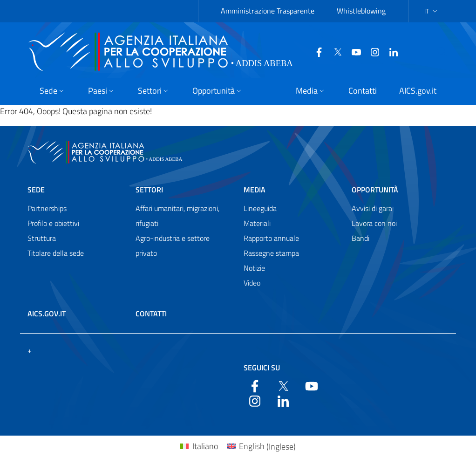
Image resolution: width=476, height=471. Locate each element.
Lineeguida (260, 208)
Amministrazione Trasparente (268, 11)
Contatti (151, 314)
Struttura (42, 238)
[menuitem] (199, 447)
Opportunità (375, 190)
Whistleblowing (361, 11)
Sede (36, 190)
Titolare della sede (56, 253)
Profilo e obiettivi (53, 223)
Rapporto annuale (271, 238)
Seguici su (262, 368)
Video (252, 283)
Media (255, 190)
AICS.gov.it (47, 314)
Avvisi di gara (372, 208)
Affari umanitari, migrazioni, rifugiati (177, 216)
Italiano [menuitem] (205, 446)
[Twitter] (329, 51)
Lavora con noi (374, 223)
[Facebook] (310, 51)
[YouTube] (347, 51)
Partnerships (47, 208)
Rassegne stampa (271, 253)
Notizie (254, 268)
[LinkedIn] (385, 51)
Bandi (360, 238)
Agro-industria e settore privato (173, 246)
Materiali (257, 223)
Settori (149, 190)
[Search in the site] (450, 52)
